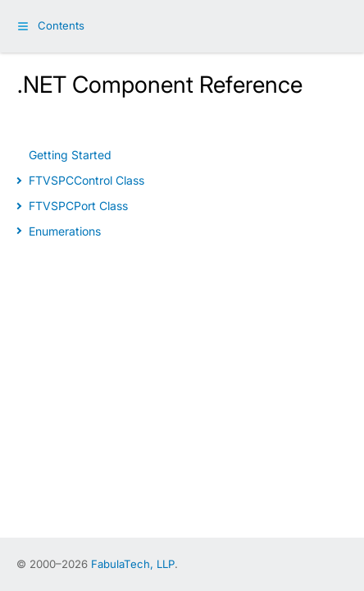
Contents (61, 25)
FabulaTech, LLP (133, 564)
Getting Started (70, 155)
